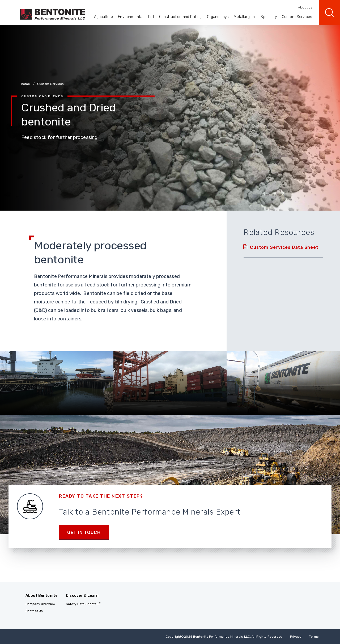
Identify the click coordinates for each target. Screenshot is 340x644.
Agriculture (104, 17)
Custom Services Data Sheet (284, 247)
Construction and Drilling (180, 17)
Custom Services (297, 17)
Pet (151, 17)
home (26, 84)
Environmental (131, 17)
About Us (305, 7)
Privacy (296, 637)
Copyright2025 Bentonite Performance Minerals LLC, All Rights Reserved (224, 637)
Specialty (269, 17)
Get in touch (84, 532)
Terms (314, 637)
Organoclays (218, 17)
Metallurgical (245, 17)
